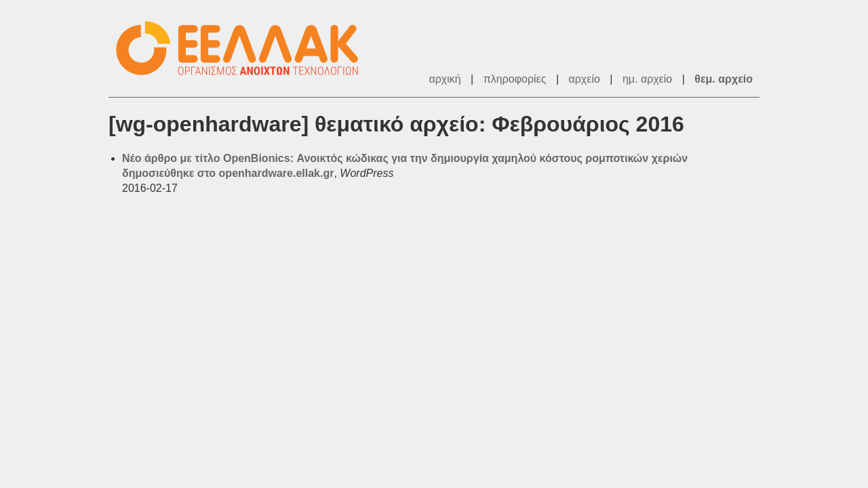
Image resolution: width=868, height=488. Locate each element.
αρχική (445, 79)
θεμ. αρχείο (724, 79)
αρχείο (585, 79)
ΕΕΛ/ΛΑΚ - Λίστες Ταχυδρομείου (244, 48)
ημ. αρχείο (647, 79)
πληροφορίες (515, 79)
